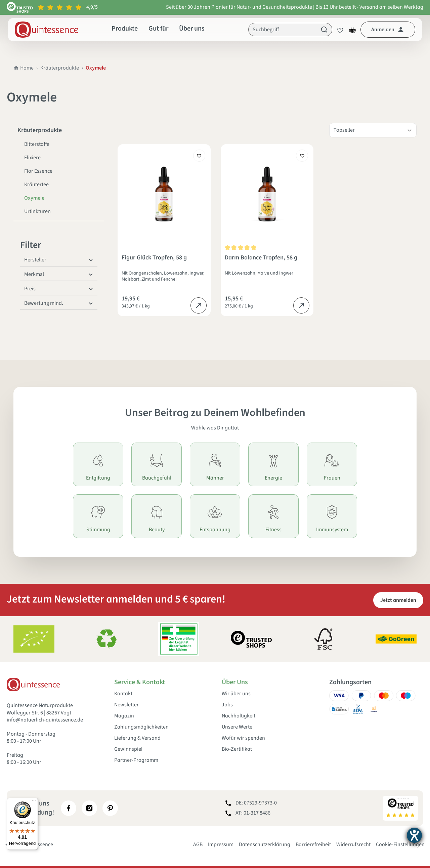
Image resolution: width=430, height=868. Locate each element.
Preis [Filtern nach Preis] (59, 289)
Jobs (227, 705)
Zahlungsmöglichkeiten (141, 727)
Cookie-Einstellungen (400, 844)
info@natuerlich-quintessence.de (45, 720)
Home (24, 68)
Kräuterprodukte (60, 68)
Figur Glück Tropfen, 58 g (154, 258)
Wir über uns (236, 694)
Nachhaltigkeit (239, 716)
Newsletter (126, 705)
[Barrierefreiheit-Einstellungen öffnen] (414, 835)
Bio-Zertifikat (237, 749)
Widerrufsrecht (353, 844)
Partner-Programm (136, 760)
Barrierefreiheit (313, 844)
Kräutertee (36, 184)
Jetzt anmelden (398, 600)
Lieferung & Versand (137, 738)
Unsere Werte (237, 727)
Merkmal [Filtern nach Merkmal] (59, 274)
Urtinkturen (37, 211)
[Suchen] (324, 30)
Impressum (221, 844)
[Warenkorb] (352, 30)
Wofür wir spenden (243, 738)
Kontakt (123, 694)
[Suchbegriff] (283, 30)
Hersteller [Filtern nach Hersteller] (59, 260)
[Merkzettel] (338, 30)
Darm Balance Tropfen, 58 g (261, 258)
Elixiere (32, 158)
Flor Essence (38, 171)
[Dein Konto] (388, 30)
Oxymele (34, 198)
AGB (198, 844)
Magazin (124, 716)
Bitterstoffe (37, 144)
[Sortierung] (373, 130)
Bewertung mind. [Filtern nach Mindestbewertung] (59, 303)
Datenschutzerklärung (265, 844)
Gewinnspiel (128, 749)
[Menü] (34, 802)
